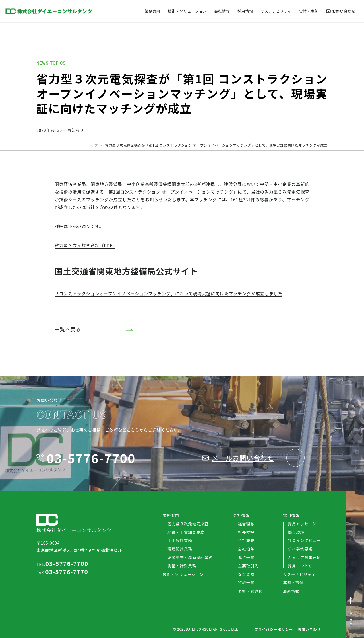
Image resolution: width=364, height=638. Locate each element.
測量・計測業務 (182, 566)
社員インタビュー (304, 540)
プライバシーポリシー (274, 629)
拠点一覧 (246, 557)
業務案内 (153, 11)
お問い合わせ (341, 11)
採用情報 (245, 11)
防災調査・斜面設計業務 (190, 557)
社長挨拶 (246, 532)
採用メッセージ (302, 524)
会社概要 (246, 540)
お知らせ (76, 130)
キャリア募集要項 (304, 557)
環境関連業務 (180, 549)
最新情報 (291, 591)
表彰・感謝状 (250, 591)
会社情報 (222, 11)
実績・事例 (309, 11)
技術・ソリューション (187, 11)
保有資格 (246, 574)
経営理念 (246, 524)
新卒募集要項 (300, 549)
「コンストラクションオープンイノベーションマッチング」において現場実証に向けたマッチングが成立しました (168, 293)
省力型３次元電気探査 (188, 524)
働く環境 (296, 532)
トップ (93, 145)
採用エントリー (302, 566)
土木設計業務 (180, 540)
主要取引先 (248, 566)
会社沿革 (246, 549)
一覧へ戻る (68, 329)
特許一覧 (246, 582)
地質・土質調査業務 (186, 532)
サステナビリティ (276, 11)
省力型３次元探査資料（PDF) (85, 245)
